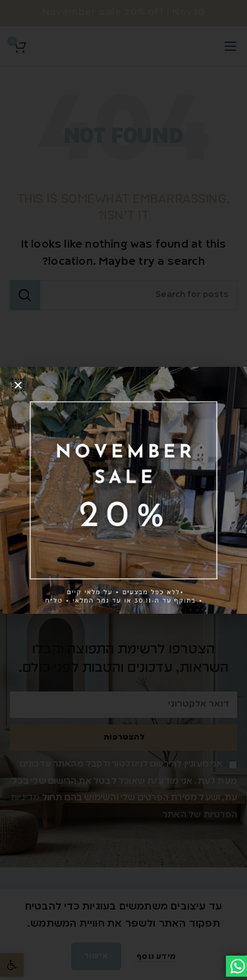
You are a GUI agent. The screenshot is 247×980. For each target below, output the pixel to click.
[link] (123, 490)
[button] (18, 385)
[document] (123, 490)
